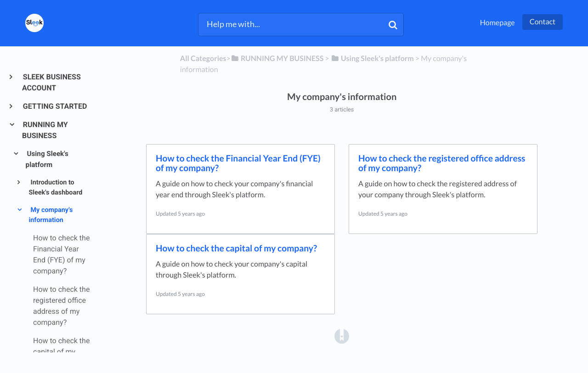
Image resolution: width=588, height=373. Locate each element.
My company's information (51, 215)
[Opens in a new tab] (342, 336)
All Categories (203, 58)
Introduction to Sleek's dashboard (55, 188)
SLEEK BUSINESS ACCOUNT (51, 82)
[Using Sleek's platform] (372, 58)
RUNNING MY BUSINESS (45, 130)
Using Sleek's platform (47, 159)
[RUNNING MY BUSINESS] (277, 58)
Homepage (498, 23)
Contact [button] (543, 22)
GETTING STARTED (54, 106)
